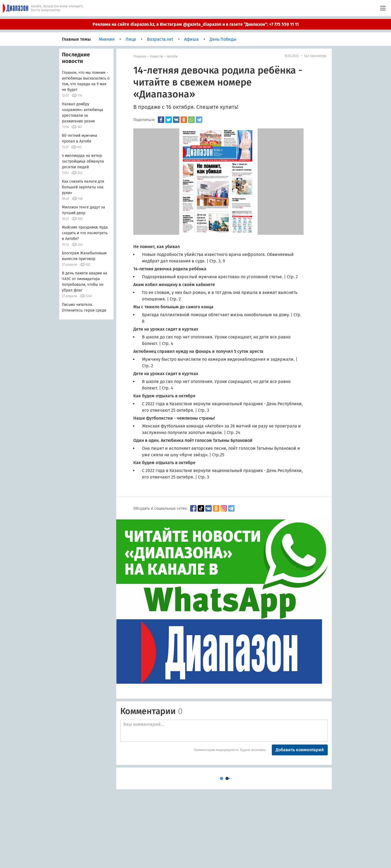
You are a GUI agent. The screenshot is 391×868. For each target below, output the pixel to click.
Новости (157, 56)
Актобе (172, 56)
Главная (140, 56)
